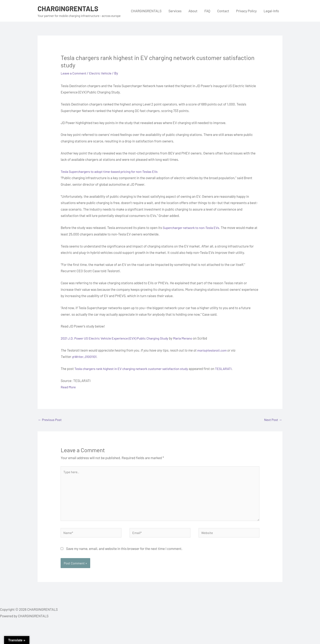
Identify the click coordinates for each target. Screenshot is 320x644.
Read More (68, 387)
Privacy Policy (246, 11)
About (193, 11)
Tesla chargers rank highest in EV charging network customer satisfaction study (134, 369)
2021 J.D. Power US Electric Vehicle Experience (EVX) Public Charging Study (117, 338)
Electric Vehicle (102, 73)
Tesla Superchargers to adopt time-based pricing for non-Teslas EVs (111, 171)
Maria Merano (188, 338)
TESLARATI (229, 369)
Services (175, 11)
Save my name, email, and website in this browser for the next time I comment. (124, 552)
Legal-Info (271, 11)
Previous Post (50, 420)
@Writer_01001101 (85, 356)
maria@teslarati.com (213, 350)
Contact (223, 11)
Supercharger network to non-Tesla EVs (192, 228)
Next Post (273, 420)
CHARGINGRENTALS (69, 8)
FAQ (207, 11)
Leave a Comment (74, 73)
